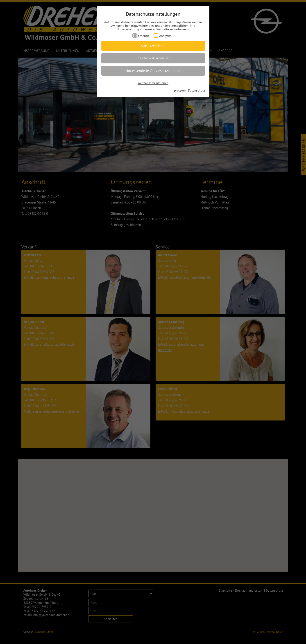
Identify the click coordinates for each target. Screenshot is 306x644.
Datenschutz (196, 90)
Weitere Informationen (153, 83)
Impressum (178, 90)
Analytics (165, 36)
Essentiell (145, 36)
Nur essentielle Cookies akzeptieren (153, 71)
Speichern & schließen (153, 58)
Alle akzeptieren (153, 46)
